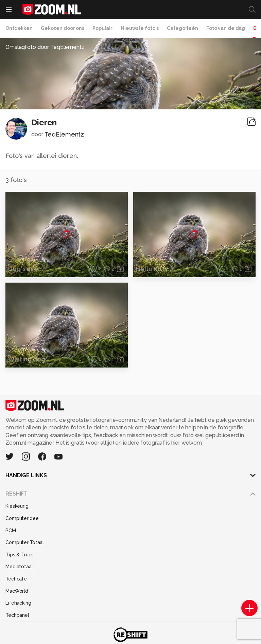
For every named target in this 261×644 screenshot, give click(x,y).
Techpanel (17, 615)
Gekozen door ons (63, 28)
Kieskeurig (17, 506)
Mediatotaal (19, 567)
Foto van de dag (226, 28)
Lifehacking (18, 603)
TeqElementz (64, 134)
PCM (11, 531)
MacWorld (17, 591)
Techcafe (16, 579)
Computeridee (22, 518)
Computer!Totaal (25, 542)
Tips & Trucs (20, 555)
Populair (102, 28)
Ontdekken (19, 28)
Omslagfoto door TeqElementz (45, 47)
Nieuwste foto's (140, 28)
